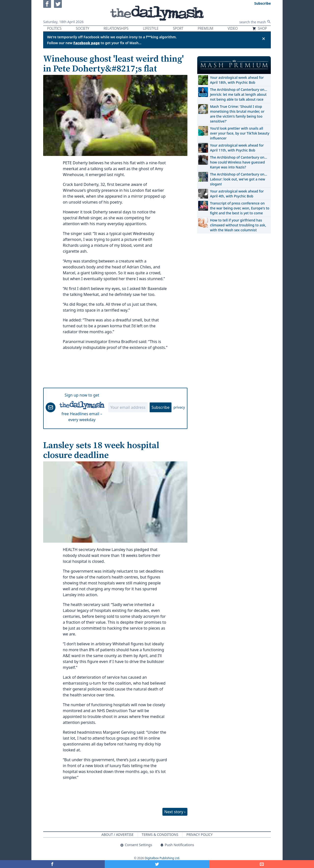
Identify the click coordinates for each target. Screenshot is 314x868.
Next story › (175, 812)
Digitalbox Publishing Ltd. (162, 858)
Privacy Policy (200, 834)
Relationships (116, 28)
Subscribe (161, 407)
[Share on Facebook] (52, 864)
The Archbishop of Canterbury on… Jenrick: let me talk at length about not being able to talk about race (239, 94)
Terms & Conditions (160, 834)
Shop (260, 28)
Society (82, 28)
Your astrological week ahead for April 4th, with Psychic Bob (237, 194)
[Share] (262, 864)
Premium (205, 28)
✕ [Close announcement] (264, 39)
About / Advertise (117, 834)
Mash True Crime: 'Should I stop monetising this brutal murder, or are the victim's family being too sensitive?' (237, 114)
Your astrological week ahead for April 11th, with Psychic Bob (237, 148)
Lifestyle (151, 28)
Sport (178, 28)
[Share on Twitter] (157, 864)
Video (233, 28)
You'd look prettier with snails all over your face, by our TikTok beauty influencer (240, 133)
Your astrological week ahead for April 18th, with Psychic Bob (237, 80)
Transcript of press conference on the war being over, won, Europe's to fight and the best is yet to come (240, 208)
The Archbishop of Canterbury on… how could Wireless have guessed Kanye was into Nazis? (239, 162)
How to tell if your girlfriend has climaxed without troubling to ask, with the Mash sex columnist (238, 225)
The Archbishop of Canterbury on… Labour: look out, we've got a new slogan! (239, 179)
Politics (54, 28)
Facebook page (87, 43)
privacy (179, 407)
